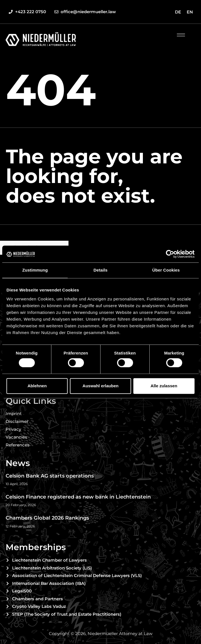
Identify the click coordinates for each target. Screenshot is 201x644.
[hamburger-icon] (181, 35)
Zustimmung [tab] (35, 270)
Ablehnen (37, 386)
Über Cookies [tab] (166, 270)
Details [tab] (100, 270)
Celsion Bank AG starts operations (50, 476)
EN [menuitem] (190, 12)
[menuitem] (178, 12)
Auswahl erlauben (100, 386)
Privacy (13, 429)
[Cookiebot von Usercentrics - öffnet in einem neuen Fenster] (170, 254)
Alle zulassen (164, 386)
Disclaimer (17, 421)
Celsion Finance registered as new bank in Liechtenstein (79, 497)
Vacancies (16, 437)
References (18, 445)
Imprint (14, 413)
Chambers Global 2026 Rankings (47, 518)
